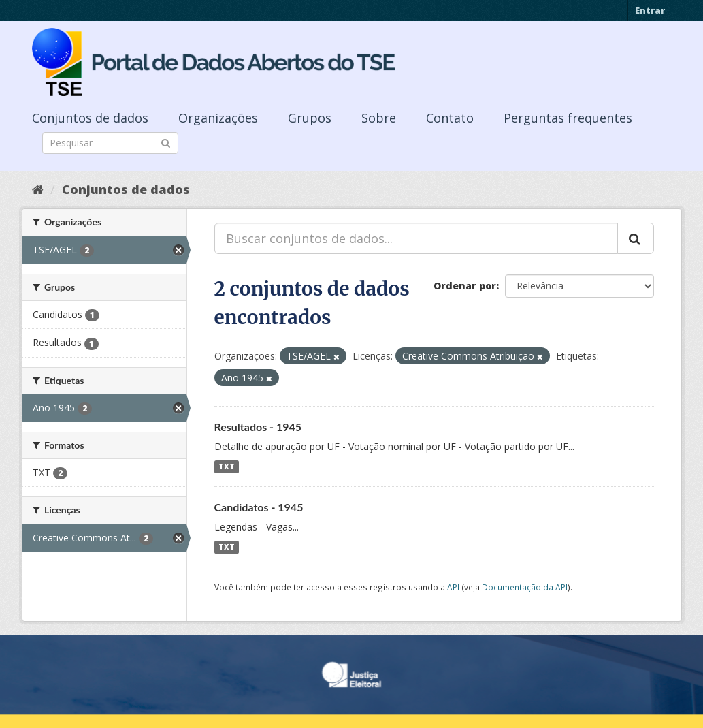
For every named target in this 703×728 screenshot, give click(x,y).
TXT (227, 466)
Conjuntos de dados (90, 118)
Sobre (379, 118)
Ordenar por (465, 286)
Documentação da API (525, 587)
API (453, 587)
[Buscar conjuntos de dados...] (416, 238)
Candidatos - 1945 (259, 507)
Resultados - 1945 (258, 427)
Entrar (650, 10)
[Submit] (166, 142)
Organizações (218, 118)
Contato (450, 118)
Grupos (310, 118)
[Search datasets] (110, 143)
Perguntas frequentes (568, 118)
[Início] (38, 189)
